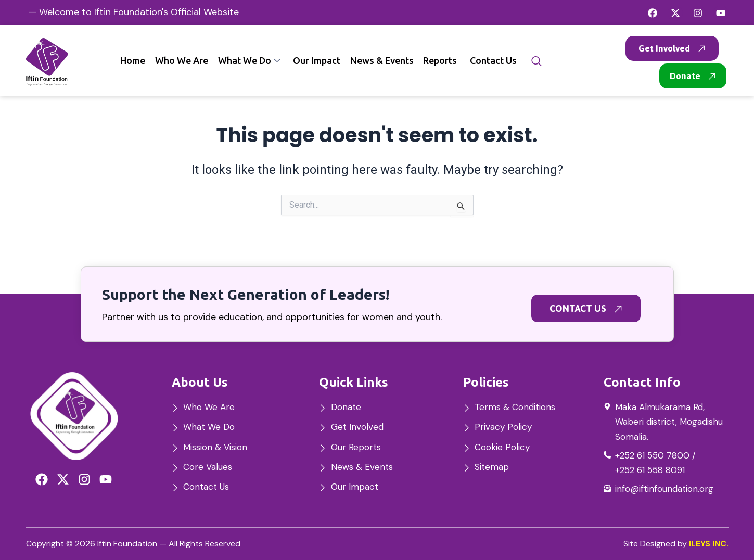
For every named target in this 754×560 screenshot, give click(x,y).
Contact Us (494, 60)
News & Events (383, 60)
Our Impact (318, 60)
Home (136, 60)
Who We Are (184, 60)
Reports (441, 60)
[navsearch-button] (536, 62)
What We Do (251, 60)
